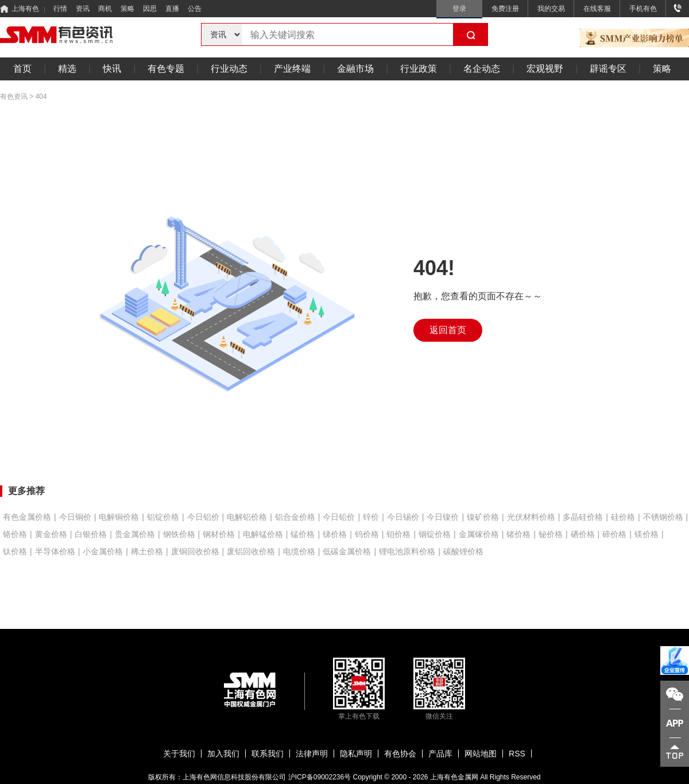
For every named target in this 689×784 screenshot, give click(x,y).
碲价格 (614, 534)
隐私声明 (356, 754)
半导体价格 (55, 551)
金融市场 (355, 69)
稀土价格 (147, 551)
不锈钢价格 (663, 517)
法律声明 (312, 754)
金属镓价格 (479, 534)
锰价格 (303, 534)
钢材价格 (219, 534)
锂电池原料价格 (407, 551)
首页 (22, 69)
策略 (127, 9)
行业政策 (419, 69)
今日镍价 (443, 517)
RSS (517, 754)
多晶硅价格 (583, 517)
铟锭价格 (435, 534)
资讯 (83, 9)
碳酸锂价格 (463, 551)
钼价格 (398, 534)
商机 (105, 9)
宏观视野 (545, 69)
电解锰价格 (263, 534)
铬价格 (15, 534)
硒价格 (583, 534)
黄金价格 (51, 534)
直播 (172, 9)
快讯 (112, 69)
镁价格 (647, 534)
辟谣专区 (608, 69)
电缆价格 (299, 551)
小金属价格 (103, 551)
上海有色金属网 (454, 777)
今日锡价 (403, 517)
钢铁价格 (179, 534)
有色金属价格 (27, 517)
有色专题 (166, 69)
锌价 (371, 517)
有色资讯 (14, 96)
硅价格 (623, 517)
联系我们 (268, 754)
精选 (67, 69)
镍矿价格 (483, 517)
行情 (60, 9)
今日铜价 (75, 517)
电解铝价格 (247, 517)
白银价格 (91, 534)
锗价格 (518, 534)
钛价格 (15, 551)
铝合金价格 (295, 517)
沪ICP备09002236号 (320, 777)
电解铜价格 (119, 517)
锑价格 (335, 534)
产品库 (440, 754)
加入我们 (223, 754)
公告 (195, 9)
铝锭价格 (163, 517)
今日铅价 (339, 517)
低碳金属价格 (347, 551)
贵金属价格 (135, 534)
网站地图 (481, 754)
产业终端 (292, 69)
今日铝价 (203, 517)
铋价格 (551, 534)
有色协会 (400, 754)
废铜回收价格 (195, 551)
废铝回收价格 (251, 551)
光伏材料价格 (531, 517)
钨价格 (367, 534)
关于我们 (179, 754)
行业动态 (229, 69)
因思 (150, 9)
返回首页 (448, 330)
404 (41, 96)
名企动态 (482, 69)
